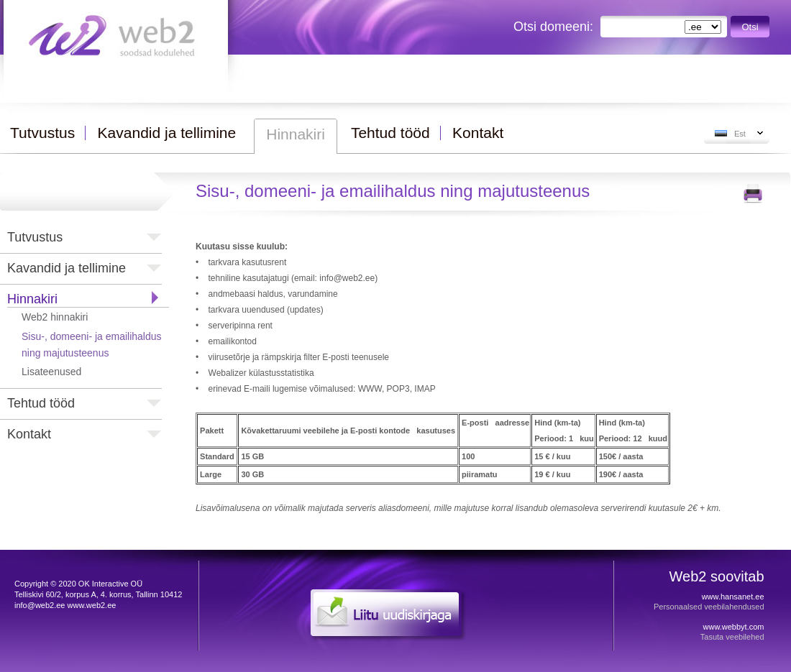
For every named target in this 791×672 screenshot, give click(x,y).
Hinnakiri (32, 299)
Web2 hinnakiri (55, 317)
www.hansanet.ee (733, 597)
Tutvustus (35, 237)
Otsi (750, 27)
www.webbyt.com (734, 627)
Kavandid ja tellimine (67, 268)
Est (740, 134)
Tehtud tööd (41, 403)
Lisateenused (51, 372)
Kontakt (29, 434)
